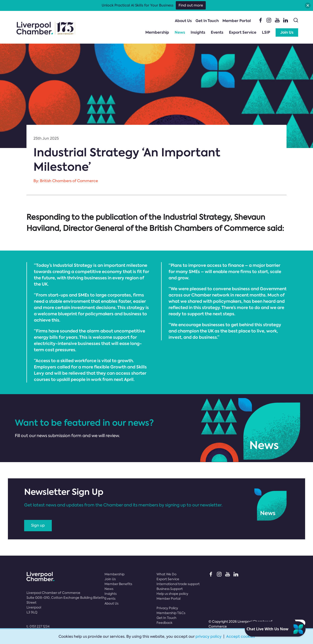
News (180, 32)
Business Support (170, 589)
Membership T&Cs (171, 613)
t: (38, 626)
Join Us (287, 32)
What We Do (166, 574)
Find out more (191, 5)
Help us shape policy (172, 594)
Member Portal (237, 21)
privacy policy (209, 636)
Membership (157, 32)
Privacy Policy (167, 608)
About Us (183, 21)
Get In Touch (207, 21)
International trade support (178, 584)
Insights (198, 32)
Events (217, 32)
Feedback (165, 623)
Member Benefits (118, 584)
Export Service (243, 32)
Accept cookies (240, 636)
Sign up (38, 525)
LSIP (266, 32)
